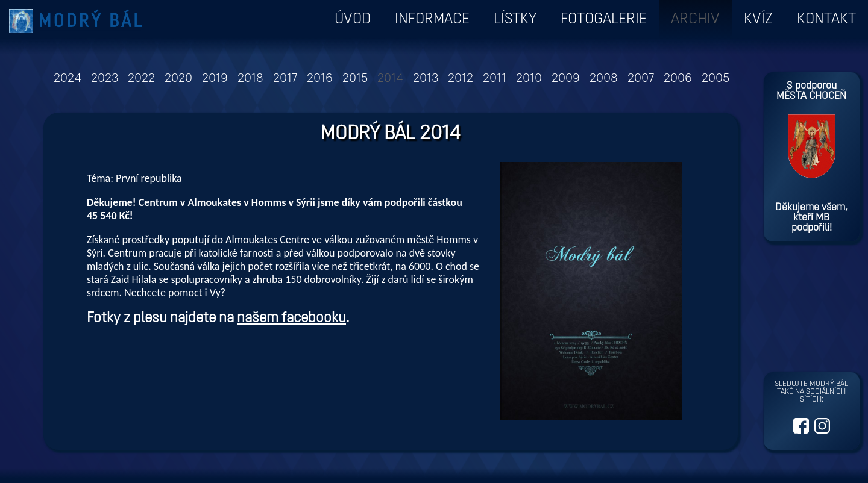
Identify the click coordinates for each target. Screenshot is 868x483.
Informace (432, 20)
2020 (178, 79)
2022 (141, 79)
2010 (529, 79)
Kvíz (758, 20)
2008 (604, 79)
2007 (641, 79)
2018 (250, 79)
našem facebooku (291, 319)
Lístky (515, 20)
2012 (461, 79)
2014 (390, 79)
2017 (285, 79)
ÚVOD (353, 20)
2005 (715, 79)
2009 (566, 79)
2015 (355, 79)
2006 (678, 79)
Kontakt (826, 20)
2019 (215, 79)
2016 (320, 79)
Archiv (695, 20)
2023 (105, 79)
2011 (495, 79)
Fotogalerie (604, 20)
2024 (68, 79)
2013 (426, 79)
